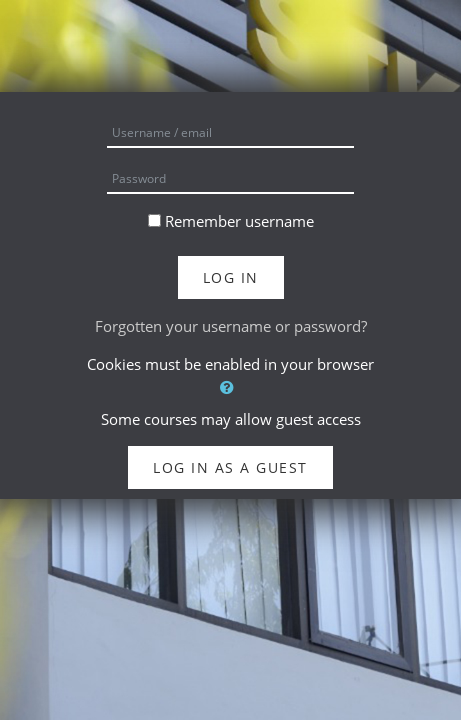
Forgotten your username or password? (231, 326)
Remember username (239, 221)
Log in (231, 277)
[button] (230, 387)
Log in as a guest (230, 467)
